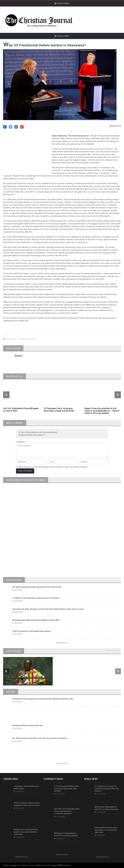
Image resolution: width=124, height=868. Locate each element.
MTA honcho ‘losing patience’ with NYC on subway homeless (66, 834)
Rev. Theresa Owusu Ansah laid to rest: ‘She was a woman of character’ (40, 738)
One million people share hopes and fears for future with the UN (36, 587)
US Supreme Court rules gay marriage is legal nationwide (59, 410)
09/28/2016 (115, 126)
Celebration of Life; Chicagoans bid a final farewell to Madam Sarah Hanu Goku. (43, 699)
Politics (33, 339)
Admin (18, 356)
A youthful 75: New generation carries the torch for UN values (36, 598)
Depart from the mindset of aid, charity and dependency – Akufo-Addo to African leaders (102, 411)
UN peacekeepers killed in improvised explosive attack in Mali (36, 620)
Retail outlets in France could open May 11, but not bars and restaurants (106, 830)
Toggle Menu (62, 3)
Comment (21, 442)
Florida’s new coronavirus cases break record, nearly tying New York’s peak (26, 832)
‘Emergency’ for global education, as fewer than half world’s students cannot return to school (48, 609)
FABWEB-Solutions (64, 865)
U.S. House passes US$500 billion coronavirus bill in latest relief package (67, 788)
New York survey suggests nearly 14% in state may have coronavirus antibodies (67, 811)
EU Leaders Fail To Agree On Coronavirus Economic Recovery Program (107, 788)
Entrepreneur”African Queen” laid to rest (27, 725)
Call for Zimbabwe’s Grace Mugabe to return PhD (21, 410)
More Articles (62, 643)
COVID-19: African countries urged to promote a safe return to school (27, 804)
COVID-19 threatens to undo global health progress (31, 631)
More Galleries (112, 650)
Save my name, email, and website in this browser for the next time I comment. (53, 467)
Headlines (24, 339)
